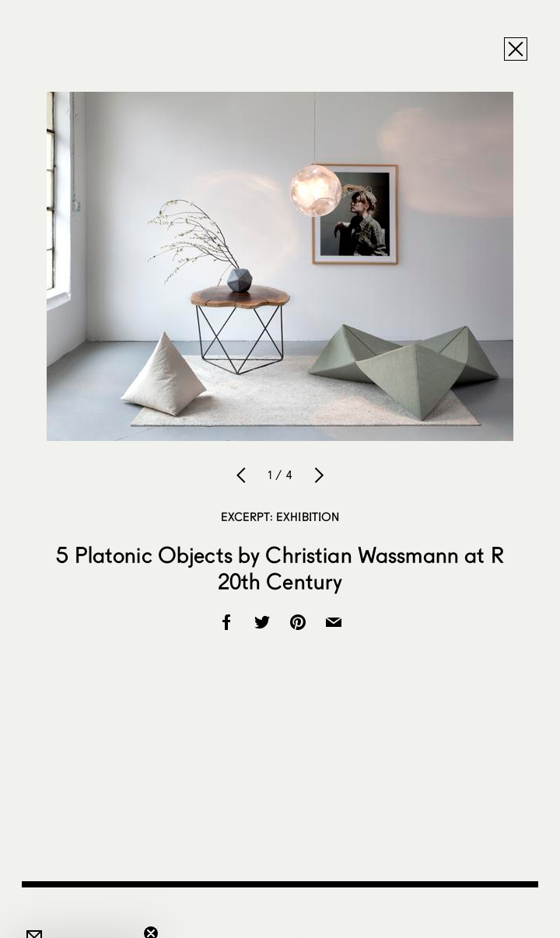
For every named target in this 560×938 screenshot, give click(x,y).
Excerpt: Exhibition (280, 516)
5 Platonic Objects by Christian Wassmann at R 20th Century (280, 568)
